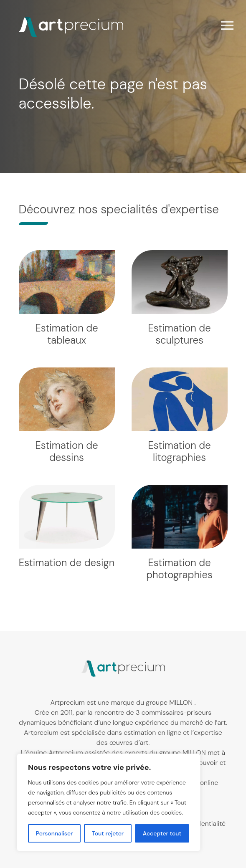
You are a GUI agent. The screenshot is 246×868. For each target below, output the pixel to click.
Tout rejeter (108, 833)
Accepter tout (162, 833)
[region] (109, 802)
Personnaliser (55, 833)
